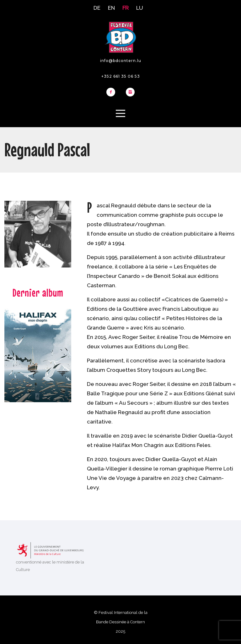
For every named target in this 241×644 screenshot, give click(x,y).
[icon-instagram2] (130, 92)
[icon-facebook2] (112, 92)
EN (111, 8)
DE (97, 8)
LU (140, 8)
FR (126, 8)
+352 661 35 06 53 (121, 76)
